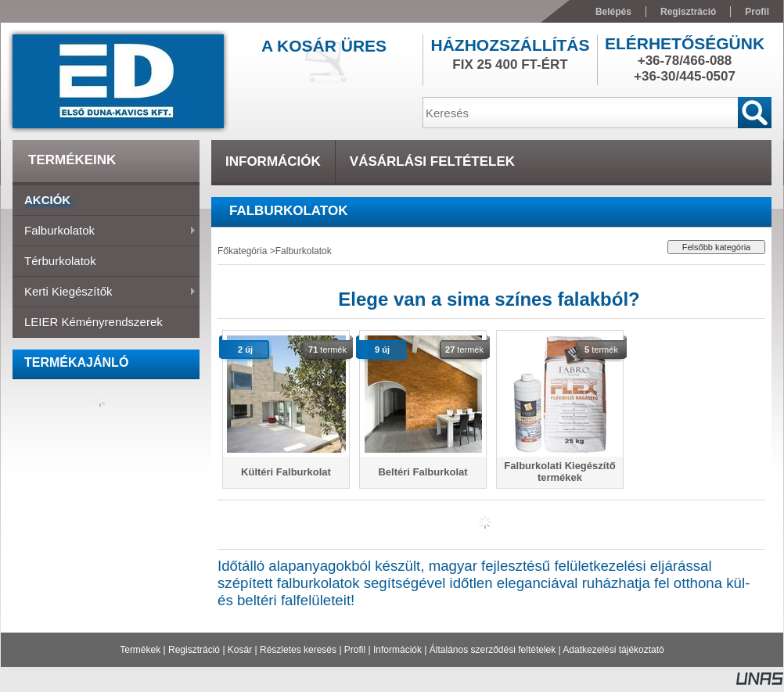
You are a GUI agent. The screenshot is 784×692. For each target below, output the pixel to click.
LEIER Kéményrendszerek (94, 322)
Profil (355, 650)
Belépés (613, 12)
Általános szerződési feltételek (493, 650)
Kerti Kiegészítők (104, 292)
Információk (397, 650)
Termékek (140, 650)
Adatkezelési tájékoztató (613, 650)
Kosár (240, 650)
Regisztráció (194, 650)
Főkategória (242, 251)
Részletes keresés (298, 650)
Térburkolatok (60, 261)
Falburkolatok (104, 231)
